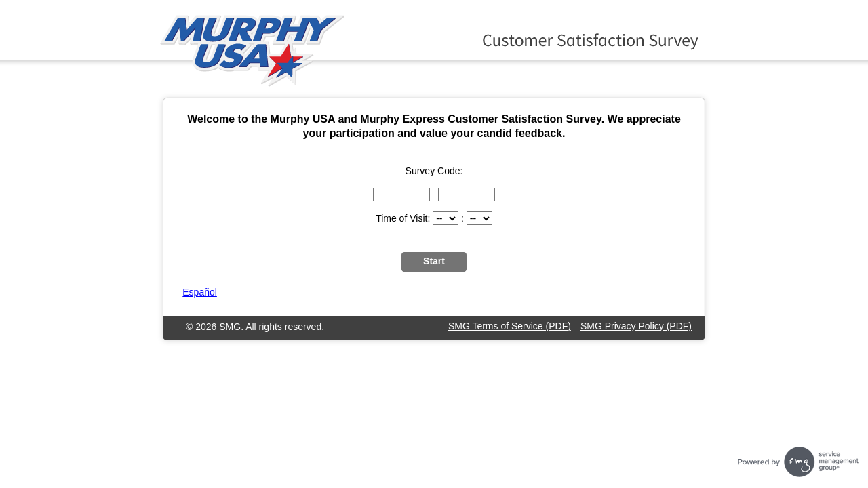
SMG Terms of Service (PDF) (510, 326)
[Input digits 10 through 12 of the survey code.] (483, 195)
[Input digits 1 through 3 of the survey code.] (385, 195)
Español (200, 292)
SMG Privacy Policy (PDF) (636, 326)
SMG (230, 327)
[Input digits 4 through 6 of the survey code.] (418, 195)
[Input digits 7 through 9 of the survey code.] (450, 195)
